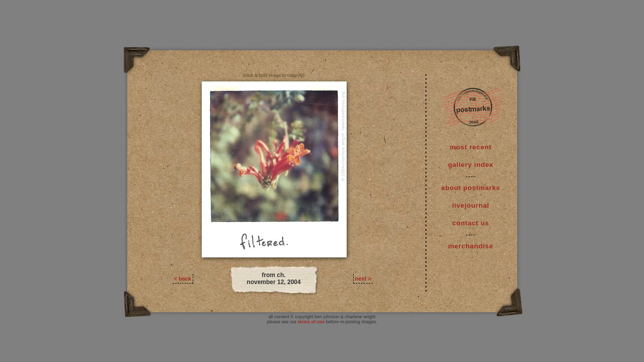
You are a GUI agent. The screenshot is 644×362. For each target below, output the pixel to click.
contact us (471, 223)
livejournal (471, 205)
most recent (471, 147)
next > (363, 279)
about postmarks (471, 188)
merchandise (471, 246)
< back (183, 279)
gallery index (470, 165)
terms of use (311, 322)
